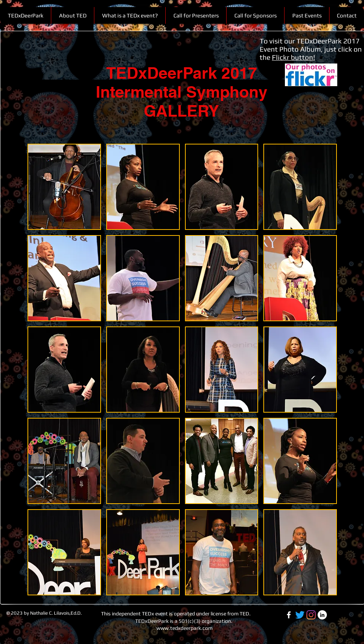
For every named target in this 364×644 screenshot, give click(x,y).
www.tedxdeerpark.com (184, 628)
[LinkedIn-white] (322, 615)
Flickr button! (293, 57)
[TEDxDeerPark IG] (311, 615)
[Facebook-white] (289, 615)
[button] (307, 15)
